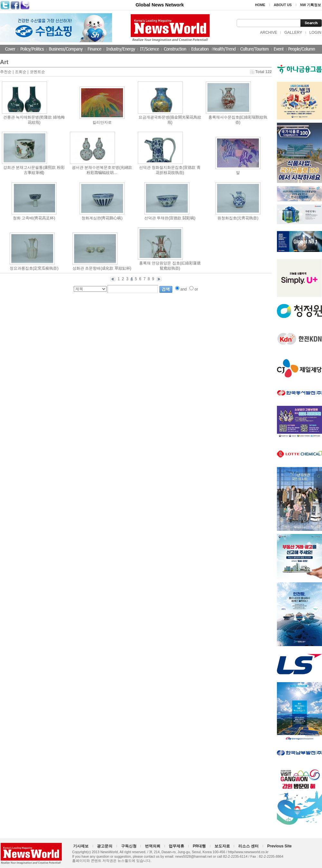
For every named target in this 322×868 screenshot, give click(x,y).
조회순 (21, 72)
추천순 (6, 72)
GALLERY (293, 33)
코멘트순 (37, 72)
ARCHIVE (268, 33)
